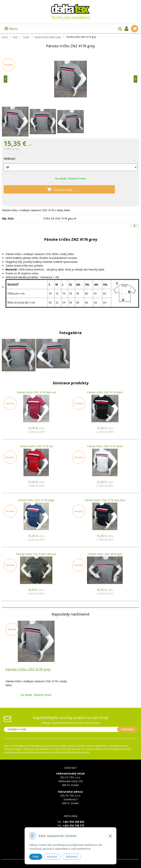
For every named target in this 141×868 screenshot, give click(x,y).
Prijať (36, 857)
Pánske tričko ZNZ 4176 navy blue (105, 500)
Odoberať (127, 729)
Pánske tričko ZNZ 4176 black (105, 392)
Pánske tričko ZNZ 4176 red (36, 446)
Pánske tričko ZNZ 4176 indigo (36, 500)
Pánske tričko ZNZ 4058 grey (105, 554)
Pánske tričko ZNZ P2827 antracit (36, 554)
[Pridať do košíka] (70, 189)
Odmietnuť (72, 857)
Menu (11, 29)
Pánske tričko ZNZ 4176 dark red (36, 392)
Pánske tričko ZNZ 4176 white (105, 446)
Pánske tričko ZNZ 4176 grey (28, 669)
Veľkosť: (10, 159)
